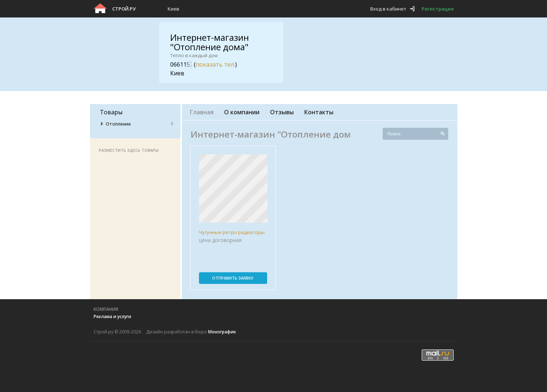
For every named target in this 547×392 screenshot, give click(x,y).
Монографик (222, 332)
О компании (242, 112)
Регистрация (438, 9)
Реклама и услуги (112, 316)
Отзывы (282, 112)
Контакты (319, 112)
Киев (173, 9)
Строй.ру (124, 9)
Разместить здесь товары (129, 150)
